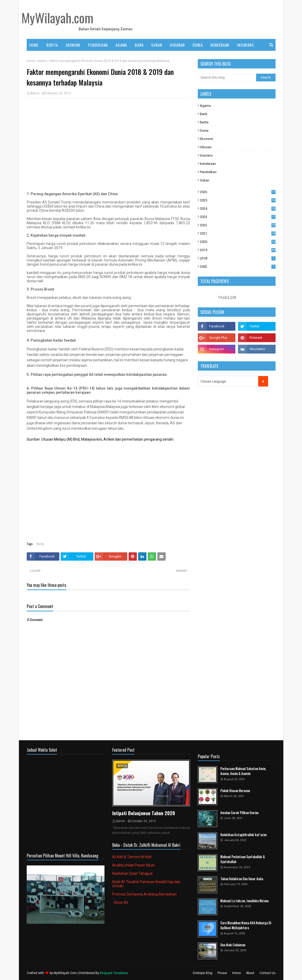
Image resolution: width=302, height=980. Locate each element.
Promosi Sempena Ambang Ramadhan (145, 894)
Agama (205, 106)
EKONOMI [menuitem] (73, 45)
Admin (35, 93)
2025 (238, 200)
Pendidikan (208, 172)
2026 (238, 192)
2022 (238, 225)
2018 (238, 258)
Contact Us (268, 973)
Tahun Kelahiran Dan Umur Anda (242, 879)
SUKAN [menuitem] (157, 45)
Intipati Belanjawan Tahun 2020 (144, 813)
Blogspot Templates (114, 973)
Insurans (206, 155)
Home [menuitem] (34, 45)
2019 (238, 250)
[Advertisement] (108, 139)
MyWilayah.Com (65, 973)
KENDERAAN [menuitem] (220, 45)
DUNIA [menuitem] (198, 45)
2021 (238, 233)
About (250, 973)
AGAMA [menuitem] (121, 45)
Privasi (222, 973)
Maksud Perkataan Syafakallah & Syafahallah (243, 859)
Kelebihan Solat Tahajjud (132, 873)
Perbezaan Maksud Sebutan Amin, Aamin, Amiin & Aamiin (243, 771)
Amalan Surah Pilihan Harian (239, 813)
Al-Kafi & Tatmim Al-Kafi (132, 857)
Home (31, 61)
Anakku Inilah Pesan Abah (134, 865)
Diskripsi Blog (203, 973)
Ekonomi (206, 139)
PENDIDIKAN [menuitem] (98, 45)
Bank (204, 114)
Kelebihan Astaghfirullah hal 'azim (244, 835)
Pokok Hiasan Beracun (235, 791)
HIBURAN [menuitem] (177, 45)
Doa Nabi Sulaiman (233, 945)
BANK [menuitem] (139, 45)
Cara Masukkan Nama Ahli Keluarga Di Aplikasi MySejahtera (246, 925)
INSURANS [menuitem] (245, 45)
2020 (238, 242)
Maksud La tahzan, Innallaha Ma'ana (244, 901)
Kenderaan (208, 164)
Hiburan (206, 147)
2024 (238, 209)
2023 (238, 217)
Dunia (204, 131)
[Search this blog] (227, 77)
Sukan (205, 180)
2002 (238, 267)
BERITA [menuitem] (52, 45)
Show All (121, 903)
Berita (42, 61)
